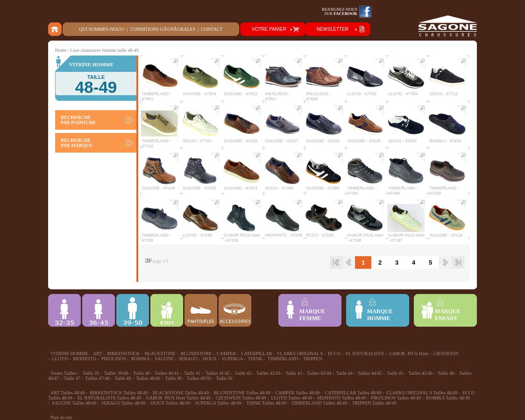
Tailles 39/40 (116, 373)
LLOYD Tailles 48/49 (291, 398)
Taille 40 (141, 373)
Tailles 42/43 (269, 373)
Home (61, 50)
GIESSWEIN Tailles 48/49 (241, 398)
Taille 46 (446, 373)
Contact (212, 29)
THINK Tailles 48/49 (266, 403)
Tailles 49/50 (199, 378)
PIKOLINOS (114, 359)
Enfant (167, 310)
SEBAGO (188, 359)
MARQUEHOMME (380, 315)
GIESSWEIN (446, 353)
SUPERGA (232, 359)
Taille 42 (243, 373)
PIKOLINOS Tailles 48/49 (396, 398)
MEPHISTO (85, 359)
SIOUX (210, 359)
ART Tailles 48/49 (67, 393)
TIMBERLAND (283, 359)
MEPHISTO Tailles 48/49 (341, 398)
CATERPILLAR (257, 353)
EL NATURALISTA (365, 353)
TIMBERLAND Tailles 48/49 (319, 403)
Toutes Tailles (63, 373)
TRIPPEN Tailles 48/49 (374, 403)
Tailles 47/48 (98, 378)
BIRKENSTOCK (123, 353)
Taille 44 (344, 373)
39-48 (133, 310)
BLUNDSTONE (196, 353)
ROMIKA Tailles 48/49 (448, 398)
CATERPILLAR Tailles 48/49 (353, 393)
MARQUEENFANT (448, 315)
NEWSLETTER (333, 29)
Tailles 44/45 (370, 373)
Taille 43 (294, 373)
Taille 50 (224, 378)
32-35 (64, 310)
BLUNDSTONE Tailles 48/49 (242, 393)
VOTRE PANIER (269, 29)
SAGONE (164, 359)
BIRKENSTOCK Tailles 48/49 (119, 393)
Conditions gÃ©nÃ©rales (163, 29)
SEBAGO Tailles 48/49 (123, 403)
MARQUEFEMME (312, 315)
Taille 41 (192, 373)
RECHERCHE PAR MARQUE (77, 143)
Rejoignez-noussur (340, 11)
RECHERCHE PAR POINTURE (78, 120)
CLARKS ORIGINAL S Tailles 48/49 (422, 393)
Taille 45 (395, 373)
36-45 (99, 310)
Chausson (201, 310)
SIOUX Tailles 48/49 (170, 403)
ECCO (334, 353)
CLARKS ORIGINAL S (300, 353)
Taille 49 (174, 378)
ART (97, 353)
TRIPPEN (313, 359)
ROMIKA (140, 359)
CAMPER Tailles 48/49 (297, 393)
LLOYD (60, 359)
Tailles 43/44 (319, 373)
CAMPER (226, 353)
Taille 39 (91, 373)
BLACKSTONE (160, 353)
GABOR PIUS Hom (409, 353)
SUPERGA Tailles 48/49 (218, 403)
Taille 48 (123, 378)
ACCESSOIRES (235, 310)
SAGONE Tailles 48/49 (74, 403)
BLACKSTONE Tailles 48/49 (181, 393)
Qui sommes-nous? (102, 29)
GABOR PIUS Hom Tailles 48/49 (178, 398)
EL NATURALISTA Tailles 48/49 (109, 398)
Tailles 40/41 (167, 373)
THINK (255, 359)
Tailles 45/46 (420, 373)
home (55, 29)
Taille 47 (72, 378)
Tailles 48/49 (148, 378)
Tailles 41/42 (218, 373)
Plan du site (61, 417)
